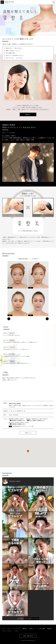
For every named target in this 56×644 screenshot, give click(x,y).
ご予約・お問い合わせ (28, 636)
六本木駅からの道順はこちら (18, 424)
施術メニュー (33, 629)
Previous (9, 319)
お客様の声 (49, 629)
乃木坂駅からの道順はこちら (18, 420)
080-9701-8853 (15, 404)
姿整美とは (28, 115)
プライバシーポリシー (7, 631)
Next (47, 319)
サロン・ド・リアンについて (14, 629)
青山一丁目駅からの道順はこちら (37, 420)
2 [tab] (27, 102)
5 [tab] (31, 102)
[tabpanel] (28, 81)
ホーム (4, 629)
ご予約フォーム (28, 433)
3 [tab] (28, 102)
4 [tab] (29, 102)
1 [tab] (25, 102)
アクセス (16, 631)
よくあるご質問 (41, 629)
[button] (28, 451)
